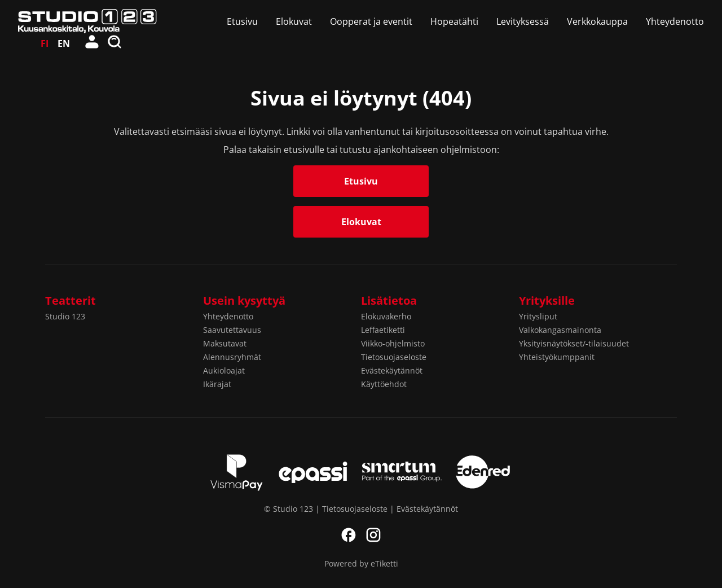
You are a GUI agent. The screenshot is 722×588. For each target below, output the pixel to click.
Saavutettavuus (232, 330)
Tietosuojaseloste (394, 357)
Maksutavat (225, 343)
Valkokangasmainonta (560, 330)
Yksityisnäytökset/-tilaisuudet (574, 343)
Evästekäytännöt (392, 370)
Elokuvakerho (386, 316)
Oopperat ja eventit (371, 21)
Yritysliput (538, 316)
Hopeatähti (454, 21)
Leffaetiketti (383, 330)
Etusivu (242, 21)
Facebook (349, 535)
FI (45, 43)
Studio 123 (65, 316)
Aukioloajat (224, 370)
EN (64, 43)
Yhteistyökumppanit (557, 357)
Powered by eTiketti (361, 563)
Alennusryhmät (232, 357)
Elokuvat (294, 21)
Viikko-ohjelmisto (393, 343)
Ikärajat (217, 384)
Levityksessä (523, 21)
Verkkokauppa (597, 21)
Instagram (373, 535)
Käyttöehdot (384, 384)
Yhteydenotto (675, 21)
